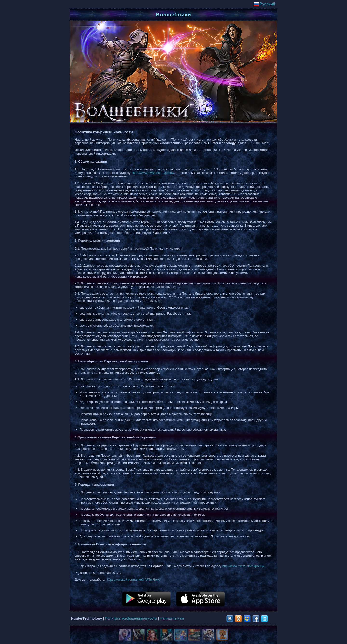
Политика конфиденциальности (131, 618)
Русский (264, 4)
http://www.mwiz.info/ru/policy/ (153, 173)
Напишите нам (172, 618)
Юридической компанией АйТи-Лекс (133, 580)
